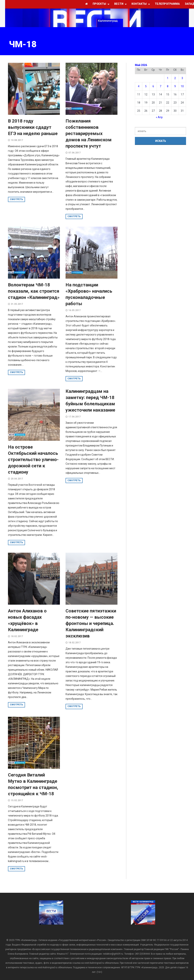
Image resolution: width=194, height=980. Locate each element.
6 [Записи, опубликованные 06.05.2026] (153, 86)
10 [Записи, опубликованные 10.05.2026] (182, 86)
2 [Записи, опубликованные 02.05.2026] (175, 78)
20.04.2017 (17, 479)
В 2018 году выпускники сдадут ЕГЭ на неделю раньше (33, 127)
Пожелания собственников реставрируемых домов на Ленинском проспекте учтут (89, 134)
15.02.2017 (17, 800)
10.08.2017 (17, 140)
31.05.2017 (17, 304)
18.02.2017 (17, 636)
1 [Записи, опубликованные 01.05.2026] (168, 78)
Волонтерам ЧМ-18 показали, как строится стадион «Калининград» (34, 291)
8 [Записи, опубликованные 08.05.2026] (168, 86)
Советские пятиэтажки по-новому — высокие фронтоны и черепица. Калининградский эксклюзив (91, 623)
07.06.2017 (74, 153)
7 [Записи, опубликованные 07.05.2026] (160, 86)
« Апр (159, 117)
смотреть (16, 199)
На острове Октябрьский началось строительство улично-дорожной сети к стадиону (33, 460)
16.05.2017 (74, 310)
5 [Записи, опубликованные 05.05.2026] (146, 86)
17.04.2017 (74, 417)
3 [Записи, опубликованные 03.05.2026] (182, 78)
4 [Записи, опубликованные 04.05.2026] (139, 86)
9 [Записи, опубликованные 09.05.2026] (175, 86)
